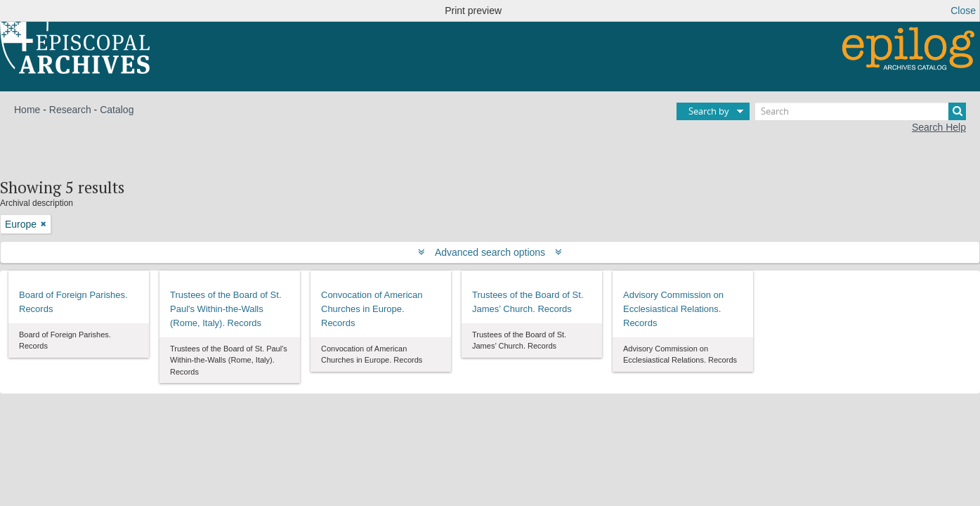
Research (70, 110)
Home (27, 110)
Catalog (117, 110)
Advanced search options (490, 252)
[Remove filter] (44, 224)
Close (963, 11)
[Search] (861, 111)
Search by (709, 111)
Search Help (939, 127)
